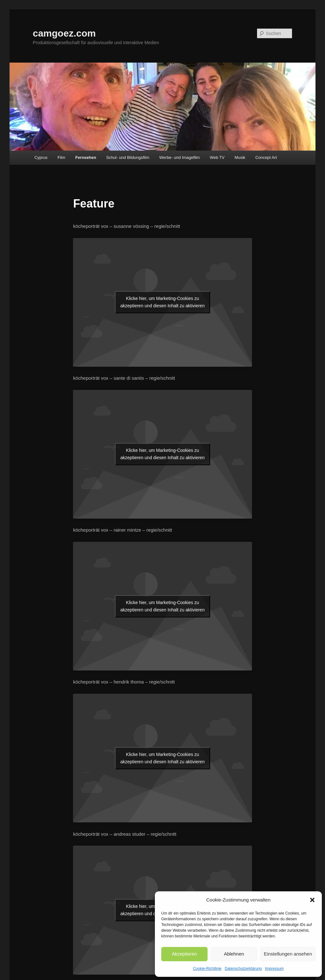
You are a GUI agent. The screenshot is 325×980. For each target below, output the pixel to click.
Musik (240, 157)
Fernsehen (86, 157)
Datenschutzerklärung (243, 969)
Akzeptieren (184, 954)
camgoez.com (64, 33)
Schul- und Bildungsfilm (128, 157)
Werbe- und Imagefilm (180, 157)
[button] (312, 900)
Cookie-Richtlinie (207, 969)
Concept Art (266, 157)
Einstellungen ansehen (288, 954)
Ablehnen (234, 954)
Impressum (274, 969)
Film (61, 157)
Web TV (217, 157)
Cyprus (41, 157)
